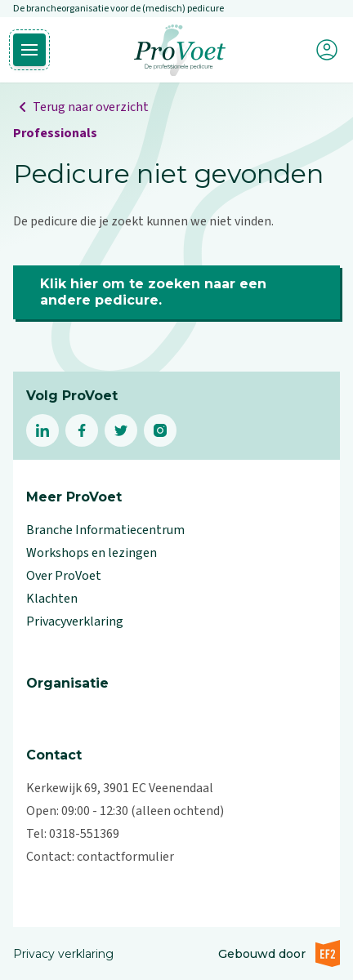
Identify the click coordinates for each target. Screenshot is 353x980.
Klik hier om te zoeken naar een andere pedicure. (153, 292)
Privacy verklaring (63, 954)
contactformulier (125, 857)
